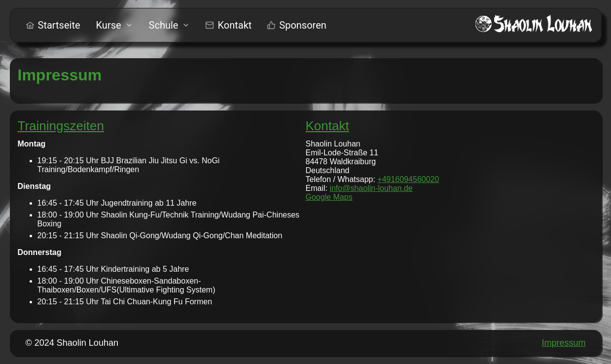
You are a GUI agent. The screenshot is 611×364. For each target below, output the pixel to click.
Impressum (563, 343)
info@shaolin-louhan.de (371, 188)
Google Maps (329, 197)
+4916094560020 (408, 179)
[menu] (176, 25)
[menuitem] (53, 25)
